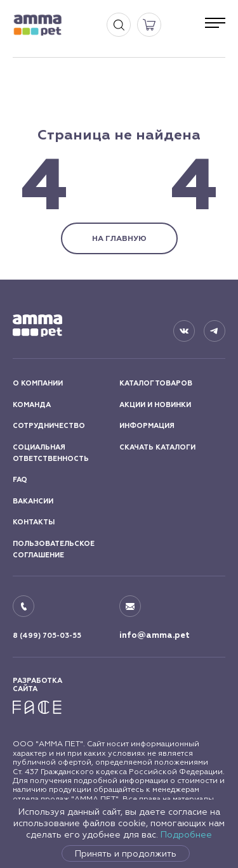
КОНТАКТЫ (34, 522)
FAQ (20, 480)
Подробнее (186, 834)
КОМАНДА (32, 405)
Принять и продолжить (126, 853)
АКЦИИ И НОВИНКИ (155, 405)
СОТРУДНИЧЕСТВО (49, 426)
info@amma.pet (155, 635)
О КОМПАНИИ (38, 383)
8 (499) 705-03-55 (47, 636)
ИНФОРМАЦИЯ (147, 426)
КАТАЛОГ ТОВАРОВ (156, 383)
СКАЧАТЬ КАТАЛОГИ (157, 447)
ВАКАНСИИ (33, 501)
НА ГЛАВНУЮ (119, 238)
